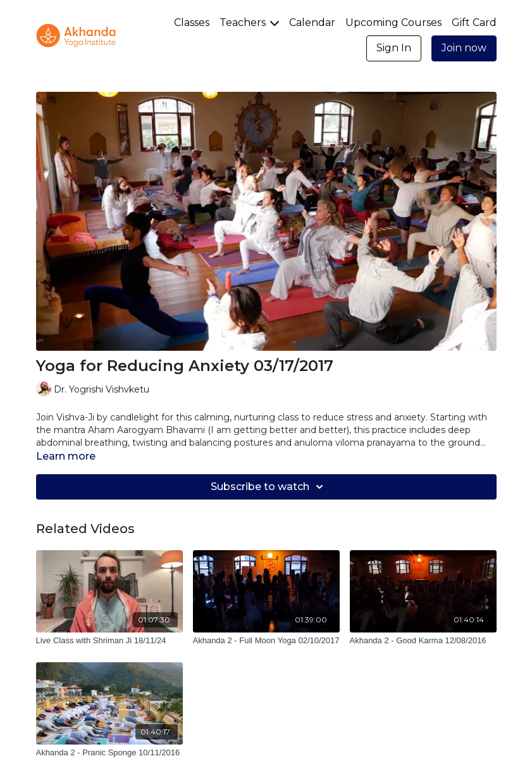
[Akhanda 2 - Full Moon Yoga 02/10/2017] (266, 641)
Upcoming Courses (393, 22)
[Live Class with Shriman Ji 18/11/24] (109, 641)
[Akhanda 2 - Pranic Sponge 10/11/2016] (109, 753)
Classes (192, 22)
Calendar (312, 22)
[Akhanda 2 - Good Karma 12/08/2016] (423, 641)
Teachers (249, 22)
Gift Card (474, 22)
